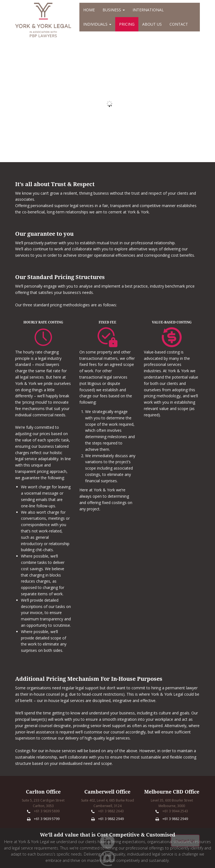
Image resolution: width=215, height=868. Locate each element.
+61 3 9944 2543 (175, 811)
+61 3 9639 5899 (47, 811)
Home (89, 10)
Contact (179, 24)
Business (114, 10)
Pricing (127, 24)
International (148, 10)
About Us (152, 24)
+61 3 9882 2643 (111, 811)
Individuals (97, 24)
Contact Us (185, 841)
